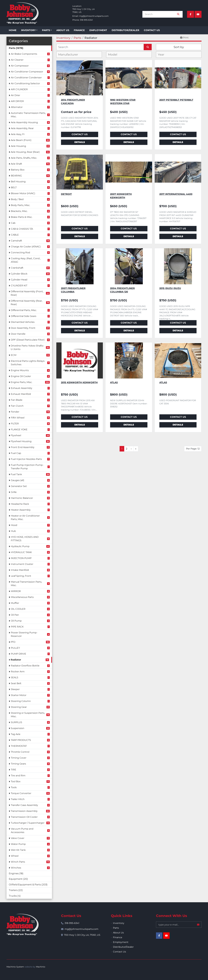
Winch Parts (18, 862)
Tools (14, 787)
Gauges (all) (17, 480)
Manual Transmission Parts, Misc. (26, 584)
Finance (79, 30)
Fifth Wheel (18, 418)
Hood (14, 525)
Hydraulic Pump (20, 546)
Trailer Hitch (18, 799)
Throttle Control (20, 752)
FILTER (15, 424)
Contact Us (152, 30)
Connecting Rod (20, 253)
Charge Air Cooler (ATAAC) (26, 247)
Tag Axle (16, 734)
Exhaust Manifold (21, 394)
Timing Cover (19, 758)
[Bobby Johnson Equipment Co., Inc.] (23, 925)
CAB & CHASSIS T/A (22, 229)
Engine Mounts (20, 370)
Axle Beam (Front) (21, 140)
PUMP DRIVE (18, 654)
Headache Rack (20, 504)
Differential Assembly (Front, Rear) (27, 293)
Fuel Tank (16, 474)
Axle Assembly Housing (24, 122)
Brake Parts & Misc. (22, 217)
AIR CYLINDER (19, 89)
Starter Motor (19, 695)
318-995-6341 (86, 20)
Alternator (17, 107)
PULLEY (15, 648)
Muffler (15, 603)
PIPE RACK (17, 627)
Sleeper (15, 689)
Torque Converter (21, 793)
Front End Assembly (23, 447)
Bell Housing (18, 182)
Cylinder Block (19, 274)
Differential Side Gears (24, 316)
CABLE (15, 235)
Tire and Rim (18, 776)
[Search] (160, 14)
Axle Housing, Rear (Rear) (25, 152)
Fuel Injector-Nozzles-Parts (26, 459)
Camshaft (16, 241)
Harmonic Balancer (22, 498)
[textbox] (70, 55)
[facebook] (191, 14)
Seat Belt (16, 683)
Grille (14, 492)
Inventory (28, 30)
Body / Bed (17, 199)
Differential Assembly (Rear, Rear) (27, 303)
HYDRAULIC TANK (21, 552)
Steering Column (21, 701)
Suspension (17, 728)
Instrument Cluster (22, 564)
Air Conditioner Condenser (26, 78)
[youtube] (198, 14)
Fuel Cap (16, 453)
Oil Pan (15, 615)
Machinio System (15, 967)
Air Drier (15, 95)
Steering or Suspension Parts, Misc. (28, 715)
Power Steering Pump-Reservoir (24, 634)
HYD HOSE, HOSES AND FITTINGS (25, 539)
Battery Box (18, 170)
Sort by (179, 47)
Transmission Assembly (24, 811)
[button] (29, 30)
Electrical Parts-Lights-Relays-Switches (28, 363)
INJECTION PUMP (21, 558)
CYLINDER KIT (19, 286)
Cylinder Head (19, 280)
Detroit (66, 194)
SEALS (15, 677)
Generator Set (19, 486)
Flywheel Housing (21, 441)
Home (13, 30)
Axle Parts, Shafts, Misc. (24, 158)
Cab (13, 223)
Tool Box (16, 781)
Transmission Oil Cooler (24, 817)
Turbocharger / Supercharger (28, 823)
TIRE (14, 770)
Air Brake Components (24, 54)
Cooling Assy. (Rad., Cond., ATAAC (26, 260)
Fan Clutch (17, 406)
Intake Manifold (20, 570)
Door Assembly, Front (23, 328)
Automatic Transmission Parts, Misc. (28, 115)
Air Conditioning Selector (25, 83)
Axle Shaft (16, 164)
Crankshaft (17, 268)
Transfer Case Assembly (24, 805)
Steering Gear (19, 707)
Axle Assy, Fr (18, 134)
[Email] (179, 925)
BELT (14, 187)
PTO (13, 642)
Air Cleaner (17, 60)
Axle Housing (18, 146)
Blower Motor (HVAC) (23, 193)
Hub (13, 531)
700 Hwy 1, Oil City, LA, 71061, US (82, 935)
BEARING (16, 176)
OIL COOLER (18, 609)
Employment (98, 30)
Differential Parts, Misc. (24, 310)
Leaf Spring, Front (21, 576)
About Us (63, 30)
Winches (16, 868)
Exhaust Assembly (22, 388)
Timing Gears (18, 764)
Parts (46, 30)
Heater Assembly (21, 510)
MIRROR (16, 591)
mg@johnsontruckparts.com (94, 16)
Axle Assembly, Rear (22, 128)
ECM (14, 355)
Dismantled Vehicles (23, 322)
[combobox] (79, 55)
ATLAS (114, 382)
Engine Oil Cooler (21, 376)
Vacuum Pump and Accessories (22, 830)
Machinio (41, 967)
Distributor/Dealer (125, 30)
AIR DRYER (17, 101)
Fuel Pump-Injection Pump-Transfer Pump (27, 467)
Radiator (16, 660)
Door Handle (18, 334)
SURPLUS (16, 722)
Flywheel (16, 435)
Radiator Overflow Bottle (25, 666)
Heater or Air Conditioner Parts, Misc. (25, 517)
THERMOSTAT (19, 746)
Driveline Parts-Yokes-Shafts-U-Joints (27, 347)
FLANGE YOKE (19, 429)
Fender (15, 412)
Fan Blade (17, 400)
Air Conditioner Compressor (27, 72)
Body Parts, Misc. (20, 205)
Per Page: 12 (193, 449)
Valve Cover (18, 838)
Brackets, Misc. (19, 211)
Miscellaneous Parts (22, 597)
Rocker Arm (18, 672)
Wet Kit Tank (18, 850)
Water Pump (18, 844)
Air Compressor (20, 66)
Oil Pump (16, 621)
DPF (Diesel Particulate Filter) (28, 340)
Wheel (15, 856)
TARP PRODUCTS (21, 740)
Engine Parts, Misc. (21, 382)
